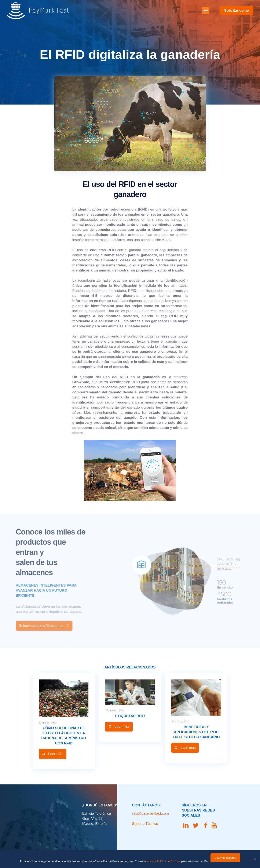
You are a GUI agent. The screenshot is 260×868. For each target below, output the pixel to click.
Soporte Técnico (145, 824)
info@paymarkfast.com (150, 814)
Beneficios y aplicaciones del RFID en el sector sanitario (196, 732)
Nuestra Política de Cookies (163, 861)
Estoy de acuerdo (225, 858)
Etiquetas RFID (130, 716)
